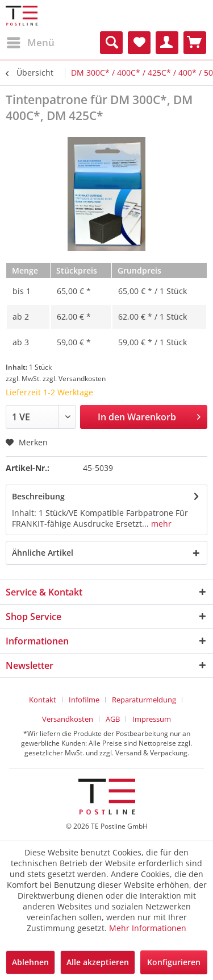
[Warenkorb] (195, 43)
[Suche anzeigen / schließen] (111, 43)
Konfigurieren (174, 962)
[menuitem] (30, 43)
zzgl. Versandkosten (74, 379)
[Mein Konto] (167, 43)
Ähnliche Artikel (43, 553)
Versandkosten (68, 719)
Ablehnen (30, 962)
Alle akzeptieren (98, 962)
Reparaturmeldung (144, 700)
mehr (160, 524)
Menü (31, 41)
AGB (113, 719)
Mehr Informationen (148, 928)
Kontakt (43, 700)
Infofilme (84, 700)
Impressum (152, 719)
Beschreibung (38, 496)
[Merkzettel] (139, 43)
